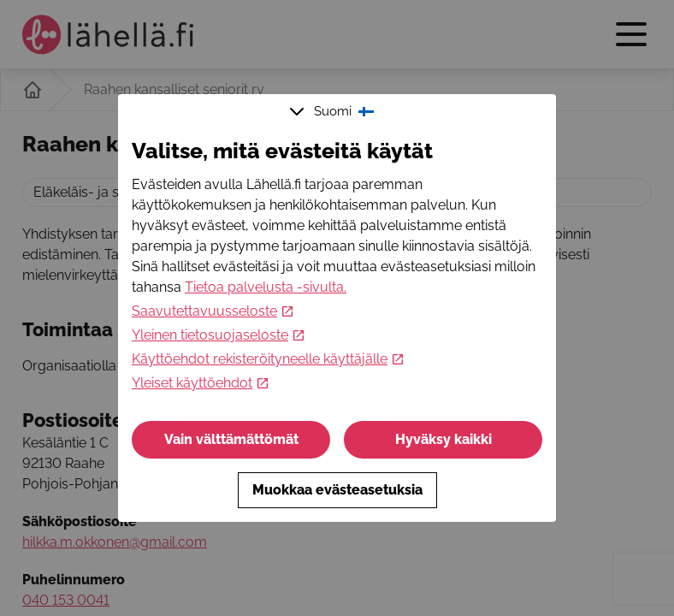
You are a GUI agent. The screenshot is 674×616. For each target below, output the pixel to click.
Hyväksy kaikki (443, 439)
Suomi (334, 111)
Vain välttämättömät (231, 439)
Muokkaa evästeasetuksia (337, 490)
